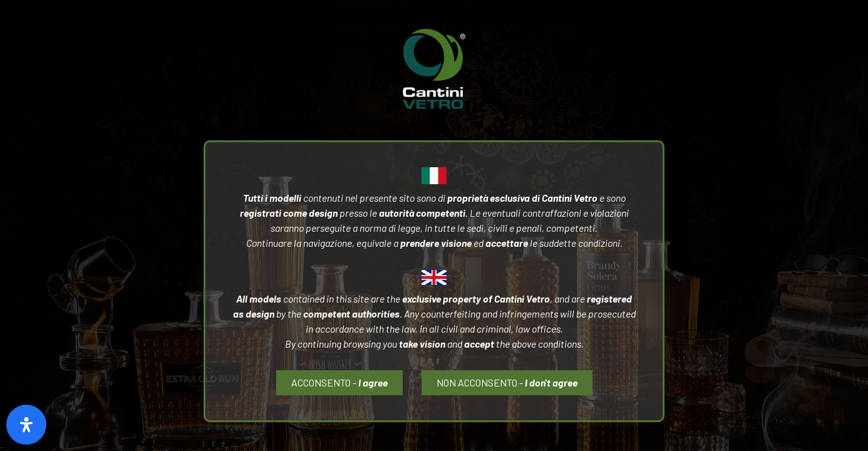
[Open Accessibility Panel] (26, 425)
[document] (434, 225)
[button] (507, 383)
